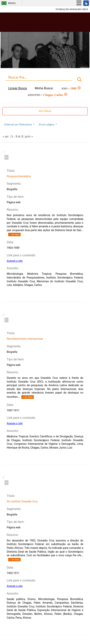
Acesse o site (15, 261)
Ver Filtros (45, 111)
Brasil (12, 3)
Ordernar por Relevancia (20, 124)
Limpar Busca (18, 88)
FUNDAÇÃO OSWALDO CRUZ (72, 9)
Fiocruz (11, 9)
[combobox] (45, 80)
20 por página (48, 124)
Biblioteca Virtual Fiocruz (38, 23)
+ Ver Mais (14, 235)
